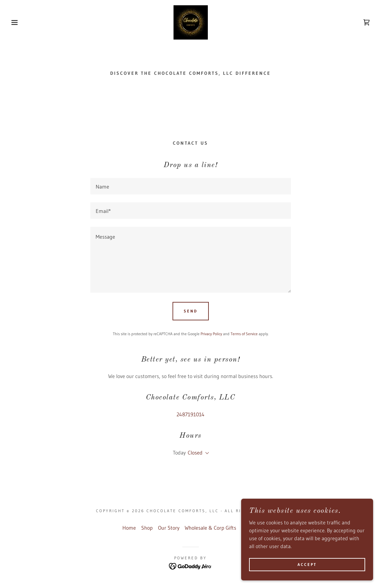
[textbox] (191, 186)
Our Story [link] (169, 528)
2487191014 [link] (190, 414)
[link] (191, 22)
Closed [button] (195, 453)
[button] (19, 22)
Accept (307, 564)
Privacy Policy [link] (211, 334)
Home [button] (129, 528)
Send (191, 311)
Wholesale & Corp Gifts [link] (210, 528)
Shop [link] (147, 528)
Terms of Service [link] (244, 334)
